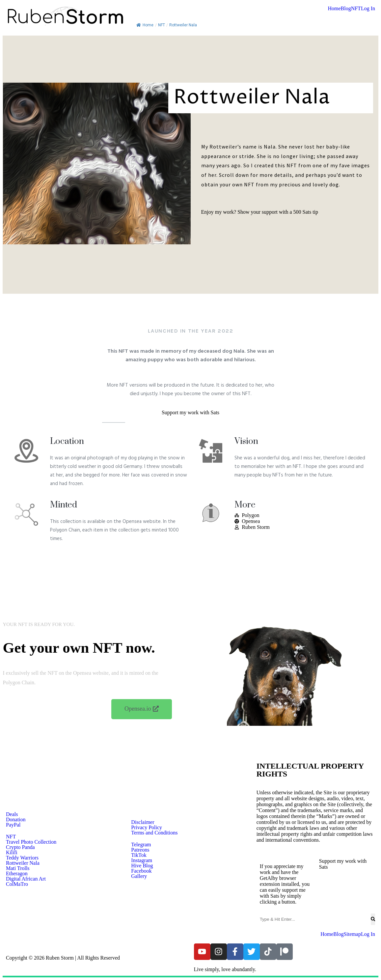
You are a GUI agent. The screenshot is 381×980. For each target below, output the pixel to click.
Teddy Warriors (22, 858)
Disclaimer (143, 822)
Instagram (142, 860)
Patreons (140, 850)
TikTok (139, 855)
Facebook (141, 871)
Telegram (141, 845)
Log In (368, 9)
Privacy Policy (147, 828)
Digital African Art (26, 879)
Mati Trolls (18, 868)
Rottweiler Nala (23, 863)
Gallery (139, 876)
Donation (16, 820)
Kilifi (12, 853)
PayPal (13, 825)
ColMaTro (17, 884)
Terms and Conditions (154, 833)
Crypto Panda (20, 847)
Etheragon (17, 874)
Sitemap (352, 934)
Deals (12, 814)
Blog (346, 9)
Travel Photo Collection (31, 842)
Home (334, 9)
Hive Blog (142, 866)
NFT (356, 9)
